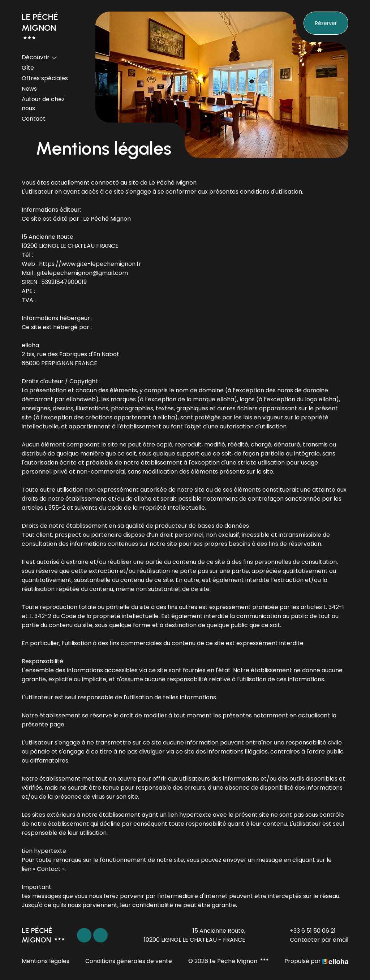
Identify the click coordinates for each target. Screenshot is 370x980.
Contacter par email (315, 940)
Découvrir (39, 57)
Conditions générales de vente (129, 961)
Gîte (28, 68)
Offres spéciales (45, 78)
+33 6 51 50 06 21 (309, 931)
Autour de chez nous (43, 104)
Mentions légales (46, 961)
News (29, 89)
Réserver (326, 23)
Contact (34, 119)
